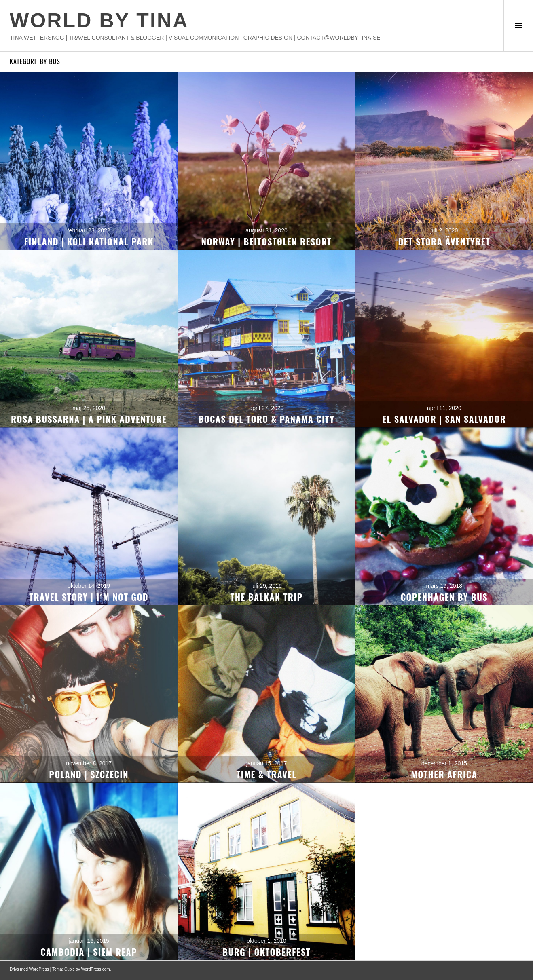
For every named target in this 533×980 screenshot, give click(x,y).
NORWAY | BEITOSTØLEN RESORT (266, 241)
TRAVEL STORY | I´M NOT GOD (89, 597)
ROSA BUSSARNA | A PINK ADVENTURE (89, 419)
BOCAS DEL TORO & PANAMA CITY (267, 419)
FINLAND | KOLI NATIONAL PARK (89, 241)
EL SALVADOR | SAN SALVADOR (444, 419)
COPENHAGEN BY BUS (444, 597)
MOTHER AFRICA (444, 774)
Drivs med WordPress (29, 969)
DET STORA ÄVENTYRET (444, 241)
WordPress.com (96, 969)
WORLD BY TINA (99, 21)
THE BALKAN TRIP (267, 597)
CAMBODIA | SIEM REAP (89, 952)
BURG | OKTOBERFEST (266, 952)
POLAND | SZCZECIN (89, 774)
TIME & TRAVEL (267, 774)
